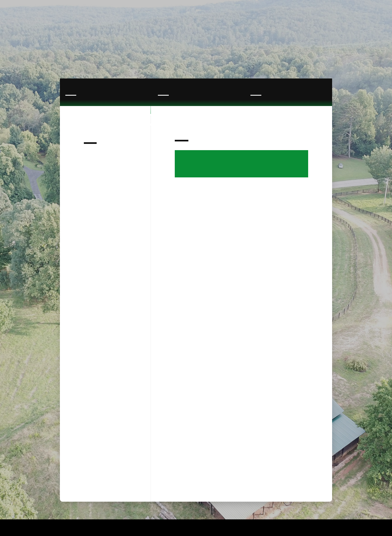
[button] (350, 24)
